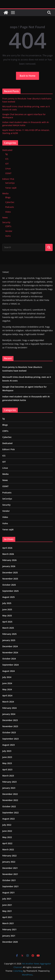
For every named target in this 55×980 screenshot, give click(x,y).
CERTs (8, 226)
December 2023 (10, 720)
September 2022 (10, 813)
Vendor (9, 231)
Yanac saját (11, 188)
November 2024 (10, 652)
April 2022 (7, 843)
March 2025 (8, 628)
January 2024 (9, 714)
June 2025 (7, 609)
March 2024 (8, 702)
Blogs (8, 197)
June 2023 (7, 757)
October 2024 (9, 659)
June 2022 (7, 831)
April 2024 (7, 696)
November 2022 (10, 800)
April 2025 (7, 622)
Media (5, 193)
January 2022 (9, 862)
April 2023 (7, 770)
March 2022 (8, 849)
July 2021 (7, 899)
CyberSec (10, 202)
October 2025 (9, 585)
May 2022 (7, 837)
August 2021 (9, 893)
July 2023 (7, 751)
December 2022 (10, 794)
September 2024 (10, 665)
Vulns (8, 236)
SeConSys (10, 183)
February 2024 (9, 708)
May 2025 (7, 616)
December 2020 (10, 942)
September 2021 (10, 886)
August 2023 (9, 745)
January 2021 (9, 936)
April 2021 (7, 917)
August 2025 (9, 597)
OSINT (8, 173)
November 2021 (10, 874)
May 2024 (7, 689)
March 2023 (8, 776)
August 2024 (9, 671)
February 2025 (9, 634)
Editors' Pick (8, 179)
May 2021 (7, 911)
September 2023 (10, 739)
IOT (7, 164)
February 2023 (9, 782)
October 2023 (9, 732)
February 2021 (9, 929)
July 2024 (7, 677)
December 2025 (10, 573)
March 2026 (8, 554)
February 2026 (9, 560)
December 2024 (10, 646)
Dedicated (7, 150)
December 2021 (10, 868)
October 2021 (9, 880)
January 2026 (9, 566)
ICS (7, 159)
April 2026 (7, 548)
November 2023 (10, 726)
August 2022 (9, 819)
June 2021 (7, 905)
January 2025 (9, 640)
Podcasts (10, 207)
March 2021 (8, 923)
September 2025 (10, 591)
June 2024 (7, 683)
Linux (8, 168)
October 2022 (9, 806)
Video (8, 212)
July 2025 (7, 603)
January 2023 (9, 788)
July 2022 (7, 825)
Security (6, 222)
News (5, 217)
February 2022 (9, 856)
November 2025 (10, 579)
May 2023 (7, 763)
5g (6, 154)
